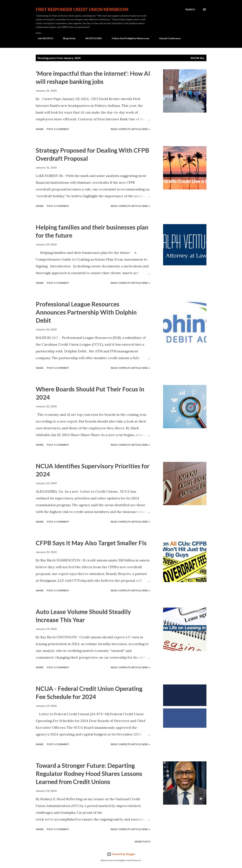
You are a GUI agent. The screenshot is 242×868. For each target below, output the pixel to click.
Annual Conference (168, 38)
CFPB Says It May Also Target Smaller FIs (91, 543)
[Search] (190, 9)
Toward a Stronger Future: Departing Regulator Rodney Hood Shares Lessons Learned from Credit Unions (89, 774)
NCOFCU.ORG (92, 38)
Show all (198, 58)
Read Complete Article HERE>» (130, 129)
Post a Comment (58, 129)
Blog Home (67, 38)
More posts (142, 842)
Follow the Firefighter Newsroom (128, 38)
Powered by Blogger (121, 854)
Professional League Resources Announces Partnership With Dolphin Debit (86, 312)
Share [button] (40, 129)
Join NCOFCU (43, 38)
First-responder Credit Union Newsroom (82, 9)
